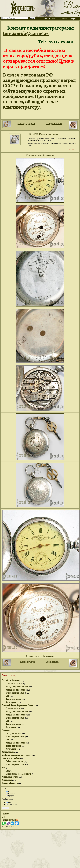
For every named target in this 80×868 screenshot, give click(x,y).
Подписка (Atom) (10, 820)
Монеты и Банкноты (10, 783)
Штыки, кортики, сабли (15, 693)
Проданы (10, 796)
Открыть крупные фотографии (40, 155)
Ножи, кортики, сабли (11, 758)
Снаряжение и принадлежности (19, 774)
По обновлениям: (8, 799)
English (74, 18)
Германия (6, 730)
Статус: (4, 788)
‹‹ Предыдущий (26, 123)
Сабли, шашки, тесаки (15, 761)
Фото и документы (14, 699)
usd (49, 18)
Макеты (9, 771)
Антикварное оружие (10, 777)
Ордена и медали (13, 683)
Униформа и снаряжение (16, 690)
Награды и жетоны (14, 733)
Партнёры (6, 813)
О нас (4, 817)
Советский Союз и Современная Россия (18, 705)
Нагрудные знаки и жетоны (17, 686)
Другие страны (8, 752)
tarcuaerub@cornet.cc (26, 33)
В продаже (11, 794)
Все (9, 792)
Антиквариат (11, 702)
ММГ (8, 696)
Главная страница (9, 675)
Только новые (12, 804)
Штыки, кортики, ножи (15, 764)
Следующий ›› (54, 123)
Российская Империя (10, 680)
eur (45, 18)
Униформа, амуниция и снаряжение (16, 755)
